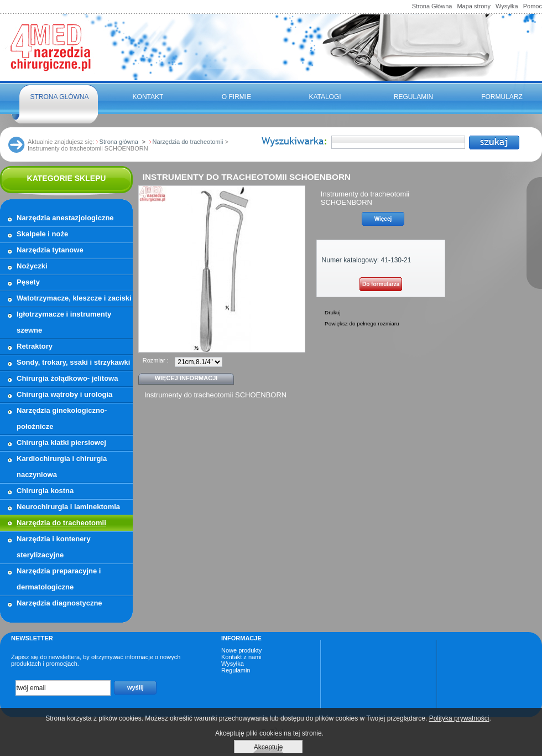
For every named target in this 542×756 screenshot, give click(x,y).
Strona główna (59, 97)
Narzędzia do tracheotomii (61, 523)
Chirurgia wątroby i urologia (64, 394)
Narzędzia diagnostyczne (59, 603)
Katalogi (325, 97)
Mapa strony (474, 6)
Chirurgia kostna (45, 491)
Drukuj (333, 312)
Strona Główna (432, 6)
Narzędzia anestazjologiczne (65, 218)
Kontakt (148, 97)
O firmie (236, 97)
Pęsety (28, 282)
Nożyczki (32, 266)
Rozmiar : (156, 360)
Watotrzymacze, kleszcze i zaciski (74, 298)
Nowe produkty (241, 650)
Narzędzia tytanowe (50, 250)
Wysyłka (507, 6)
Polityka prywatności (459, 718)
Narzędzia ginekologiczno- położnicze (62, 418)
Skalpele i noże (42, 234)
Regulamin (413, 97)
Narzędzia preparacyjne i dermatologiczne (59, 579)
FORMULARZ (502, 97)
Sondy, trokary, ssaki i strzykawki (73, 362)
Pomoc (533, 6)
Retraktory (35, 346)
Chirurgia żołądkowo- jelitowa (67, 378)
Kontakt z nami (241, 657)
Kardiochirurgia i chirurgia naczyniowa (62, 467)
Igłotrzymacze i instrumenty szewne (64, 322)
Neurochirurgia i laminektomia (68, 507)
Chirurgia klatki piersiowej (61, 442)
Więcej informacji (186, 378)
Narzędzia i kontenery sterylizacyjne (54, 547)
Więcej (383, 219)
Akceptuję (269, 747)
